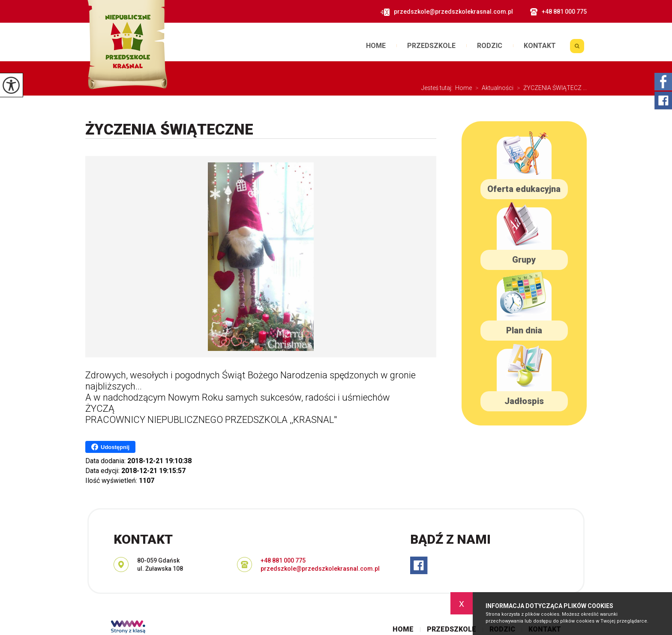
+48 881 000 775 (558, 12)
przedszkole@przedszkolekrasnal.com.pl (447, 12)
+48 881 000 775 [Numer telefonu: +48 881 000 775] (283, 560)
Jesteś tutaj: (438, 88)
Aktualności (493, 88)
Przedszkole (431, 46)
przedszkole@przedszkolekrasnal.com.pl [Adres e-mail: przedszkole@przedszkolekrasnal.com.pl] (320, 569)
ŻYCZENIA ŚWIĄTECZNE (169, 130)
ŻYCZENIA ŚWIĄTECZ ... (550, 88)
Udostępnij (110, 447)
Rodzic (490, 46)
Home (376, 46)
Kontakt (540, 46)
